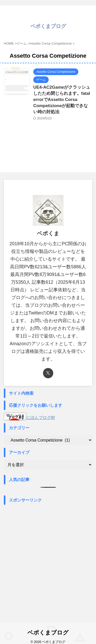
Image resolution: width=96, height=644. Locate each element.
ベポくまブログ (48, 26)
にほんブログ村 (29, 418)
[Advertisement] (48, 555)
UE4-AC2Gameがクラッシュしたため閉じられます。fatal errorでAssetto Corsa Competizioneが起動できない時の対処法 (62, 100)
